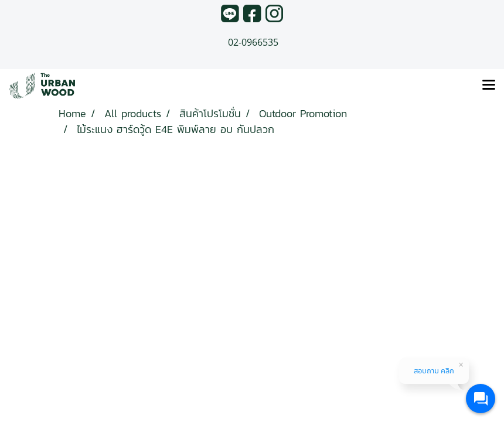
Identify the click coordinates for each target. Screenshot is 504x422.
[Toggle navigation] (489, 86)
